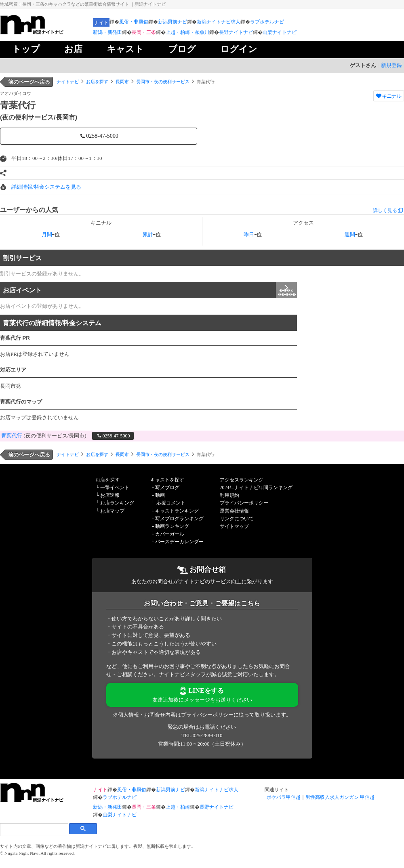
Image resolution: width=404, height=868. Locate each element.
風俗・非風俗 (134, 22)
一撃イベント (115, 488)
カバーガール (170, 534)
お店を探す (97, 82)
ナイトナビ (68, 82)
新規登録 (391, 65)
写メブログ (167, 488)
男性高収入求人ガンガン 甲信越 (340, 797)
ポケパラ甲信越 (284, 797)
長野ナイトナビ (236, 32)
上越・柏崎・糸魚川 (187, 32)
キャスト (125, 49)
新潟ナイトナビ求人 (219, 22)
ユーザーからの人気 (29, 210)
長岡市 (122, 82)
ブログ (182, 49)
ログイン (239, 49)
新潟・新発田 (107, 32)
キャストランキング (177, 511)
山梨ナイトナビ (280, 32)
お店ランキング (117, 503)
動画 (160, 495)
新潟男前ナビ (173, 22)
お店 (73, 49)
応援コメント (171, 503)
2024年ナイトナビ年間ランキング (256, 488)
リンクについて (237, 519)
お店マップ (112, 511)
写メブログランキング (179, 519)
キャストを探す (167, 480)
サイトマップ (234, 526)
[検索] (34, 830)
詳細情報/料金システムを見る (46, 187)
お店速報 (110, 495)
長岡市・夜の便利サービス (163, 82)
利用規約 (229, 495)
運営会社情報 (234, 511)
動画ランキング (172, 526)
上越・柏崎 (178, 807)
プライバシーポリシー (244, 503)
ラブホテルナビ (267, 22)
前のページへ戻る (29, 82)
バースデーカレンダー (179, 542)
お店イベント (150, 290)
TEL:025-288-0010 (202, 735)
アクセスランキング (242, 480)
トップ (26, 49)
